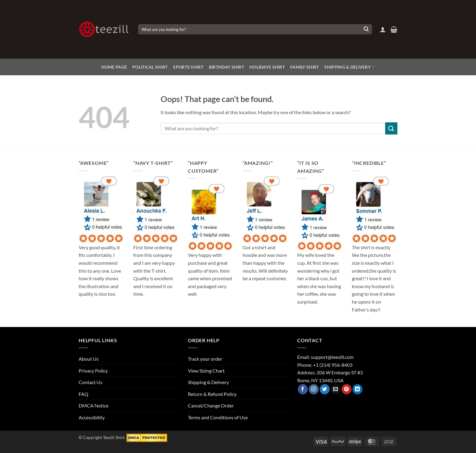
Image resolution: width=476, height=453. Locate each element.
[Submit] (366, 29)
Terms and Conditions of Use (218, 417)
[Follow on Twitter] (325, 389)
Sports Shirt (188, 67)
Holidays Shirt (267, 67)
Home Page (114, 67)
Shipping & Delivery (349, 67)
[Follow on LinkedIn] (357, 389)
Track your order (205, 359)
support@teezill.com (332, 357)
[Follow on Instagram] (314, 389)
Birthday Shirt (226, 67)
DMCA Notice (93, 405)
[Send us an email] (336, 389)
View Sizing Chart (206, 371)
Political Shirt (150, 67)
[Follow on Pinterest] (347, 389)
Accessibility (92, 417)
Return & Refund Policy (212, 394)
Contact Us (90, 382)
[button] (383, 29)
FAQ (83, 394)
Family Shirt (304, 67)
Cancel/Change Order (211, 405)
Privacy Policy (93, 371)
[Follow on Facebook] (303, 389)
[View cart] (394, 29)
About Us (89, 359)
